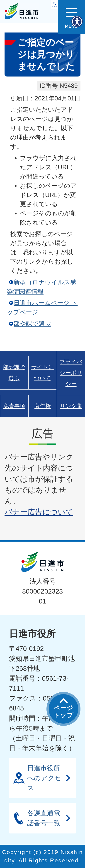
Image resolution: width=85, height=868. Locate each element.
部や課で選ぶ (32, 324)
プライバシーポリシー (71, 373)
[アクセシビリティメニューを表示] (77, 21)
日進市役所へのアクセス (44, 778)
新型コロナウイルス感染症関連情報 (42, 287)
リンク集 (71, 406)
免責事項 (14, 406)
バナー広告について (39, 512)
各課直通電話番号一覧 (44, 818)
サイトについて (43, 373)
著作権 (43, 406)
